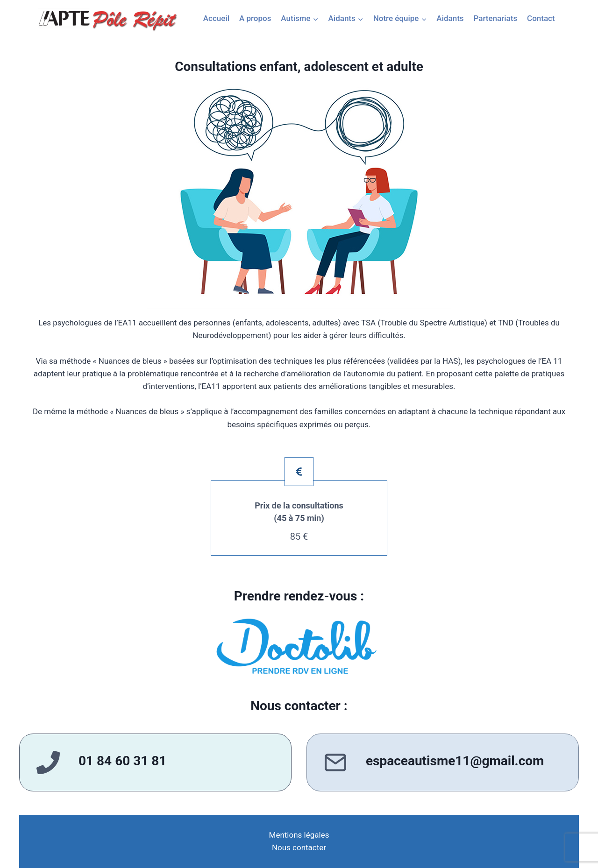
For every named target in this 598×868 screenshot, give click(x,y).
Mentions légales (299, 835)
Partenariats (495, 18)
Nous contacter (299, 847)
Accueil (216, 18)
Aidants (450, 18)
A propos (255, 18)
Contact (541, 18)
